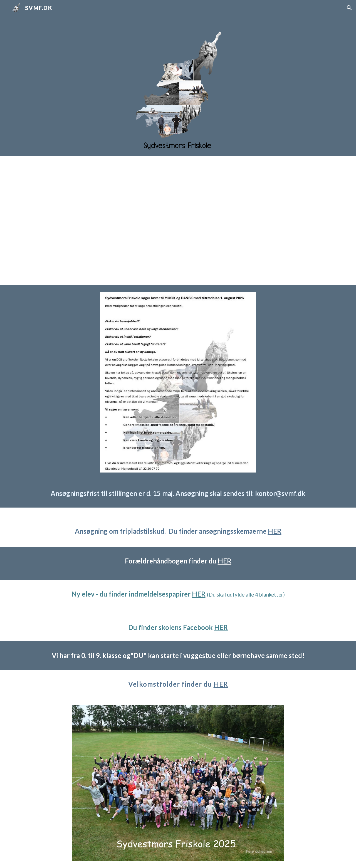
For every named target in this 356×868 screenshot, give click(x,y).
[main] (178, 493)
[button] (349, 8)
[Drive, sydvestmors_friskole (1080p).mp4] (178, 221)
